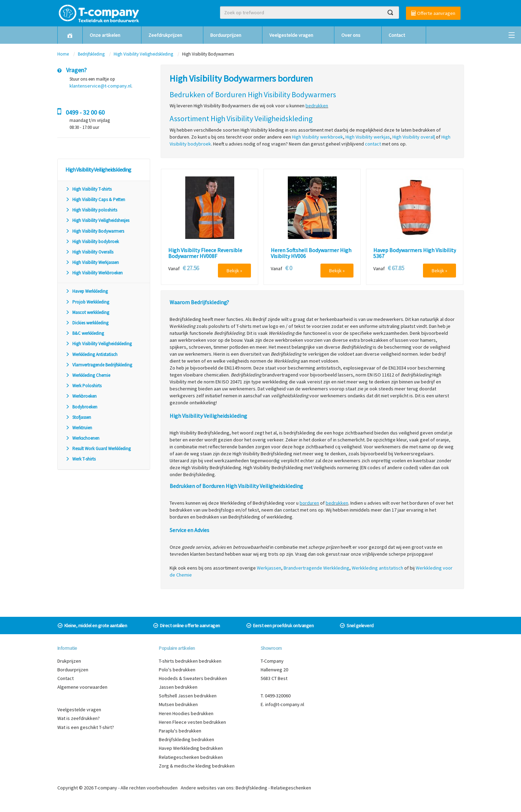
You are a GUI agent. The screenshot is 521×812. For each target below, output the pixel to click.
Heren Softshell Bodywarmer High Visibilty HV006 (311, 253)
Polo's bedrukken (177, 670)
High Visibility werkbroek (318, 137)
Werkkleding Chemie (88, 375)
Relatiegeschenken (291, 788)
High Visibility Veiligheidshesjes (97, 220)
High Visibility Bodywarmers (95, 231)
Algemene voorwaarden (82, 687)
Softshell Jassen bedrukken (188, 696)
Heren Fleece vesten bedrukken (192, 722)
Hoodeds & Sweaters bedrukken (193, 678)
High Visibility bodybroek (92, 242)
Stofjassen (78, 417)
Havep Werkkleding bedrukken (191, 748)
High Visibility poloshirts (91, 210)
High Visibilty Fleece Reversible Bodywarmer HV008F (205, 253)
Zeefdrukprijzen (165, 35)
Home (63, 54)
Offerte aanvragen (433, 13)
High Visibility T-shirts (88, 189)
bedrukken (317, 106)
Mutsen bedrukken (178, 704)
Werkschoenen (82, 438)
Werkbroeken (81, 396)
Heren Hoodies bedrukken (186, 713)
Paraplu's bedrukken (180, 731)
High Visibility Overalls (89, 252)
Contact (397, 35)
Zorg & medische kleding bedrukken (197, 766)
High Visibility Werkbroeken (94, 273)
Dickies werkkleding (87, 323)
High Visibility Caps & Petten (95, 200)
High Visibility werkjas (368, 137)
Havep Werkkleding (87, 291)
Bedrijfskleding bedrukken (186, 739)
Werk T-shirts (80, 459)
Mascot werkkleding (87, 312)
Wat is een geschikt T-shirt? (86, 727)
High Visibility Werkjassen (92, 262)
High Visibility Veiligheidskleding (144, 54)
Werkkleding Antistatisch (91, 354)
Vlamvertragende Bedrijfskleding (99, 365)
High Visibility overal (413, 137)
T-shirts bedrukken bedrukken (190, 661)
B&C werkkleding (85, 333)
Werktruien (79, 428)
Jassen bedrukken (178, 687)
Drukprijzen (69, 661)
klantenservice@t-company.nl (100, 86)
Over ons (351, 35)
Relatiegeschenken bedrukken (191, 757)
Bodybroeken (81, 407)
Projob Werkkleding (87, 302)
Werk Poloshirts (83, 386)
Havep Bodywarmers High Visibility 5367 (415, 253)
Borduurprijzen (226, 35)
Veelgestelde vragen (291, 35)
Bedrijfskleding (91, 54)
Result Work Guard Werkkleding (98, 449)
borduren (309, 503)
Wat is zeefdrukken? (79, 718)
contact (373, 144)
